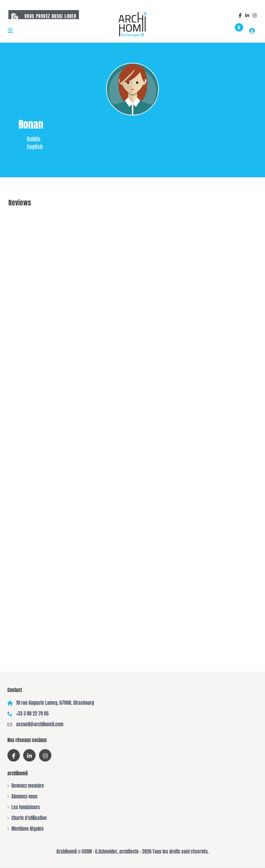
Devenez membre (28, 786)
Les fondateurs (26, 807)
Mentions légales (28, 829)
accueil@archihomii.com (40, 724)
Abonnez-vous (25, 797)
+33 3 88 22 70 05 (32, 714)
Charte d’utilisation (29, 818)
